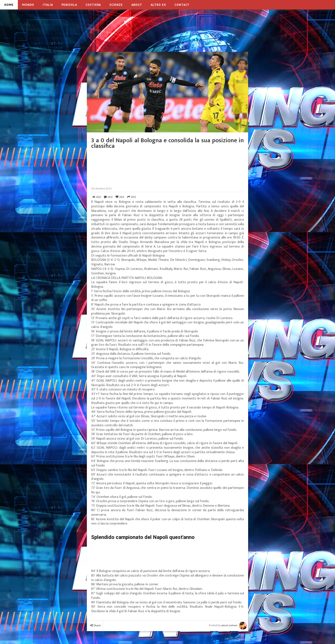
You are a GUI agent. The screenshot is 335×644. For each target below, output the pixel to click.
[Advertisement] (167, 36)
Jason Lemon (229, 625)
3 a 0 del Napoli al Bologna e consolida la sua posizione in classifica (167, 143)
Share (95, 625)
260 (97, 197)
